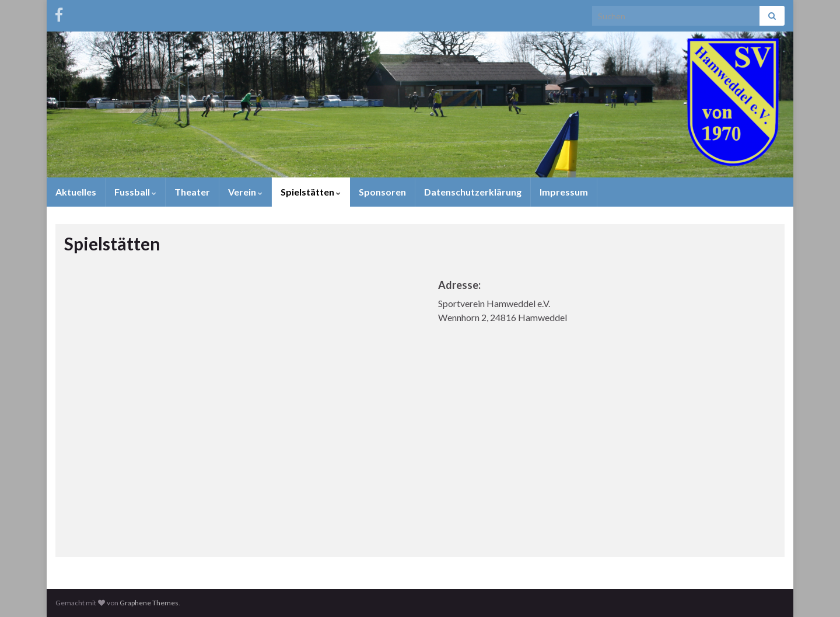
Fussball (135, 192)
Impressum (564, 192)
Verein (245, 192)
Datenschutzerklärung (473, 192)
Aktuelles (76, 192)
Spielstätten (311, 192)
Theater (192, 192)
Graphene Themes (149, 603)
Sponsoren (382, 192)
